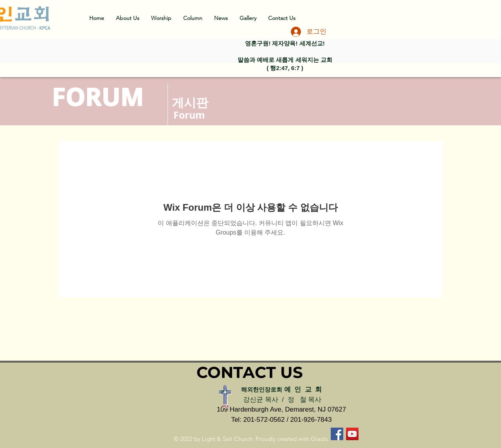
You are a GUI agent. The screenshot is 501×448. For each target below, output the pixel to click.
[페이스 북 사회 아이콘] (337, 434)
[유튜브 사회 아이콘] (352, 434)
